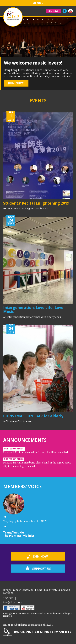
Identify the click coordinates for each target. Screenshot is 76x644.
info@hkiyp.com (13, 602)
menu (38, 3)
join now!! (53, 11)
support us (38, 568)
